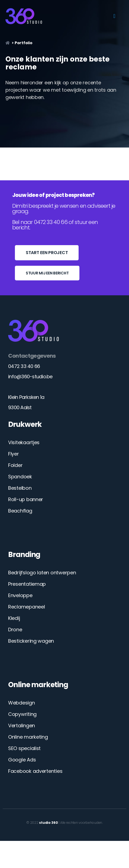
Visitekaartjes (24, 442)
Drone (15, 630)
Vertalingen (22, 726)
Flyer (14, 454)
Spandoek (20, 477)
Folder (15, 465)
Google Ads (22, 760)
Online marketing (28, 737)
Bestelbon (20, 488)
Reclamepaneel (27, 607)
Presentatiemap (27, 584)
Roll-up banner (26, 499)
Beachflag (20, 511)
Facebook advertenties (35, 771)
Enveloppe (20, 595)
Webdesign (22, 703)
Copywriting (22, 714)
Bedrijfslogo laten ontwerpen (42, 573)
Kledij (14, 618)
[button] (114, 16)
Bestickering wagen (31, 641)
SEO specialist (24, 748)
